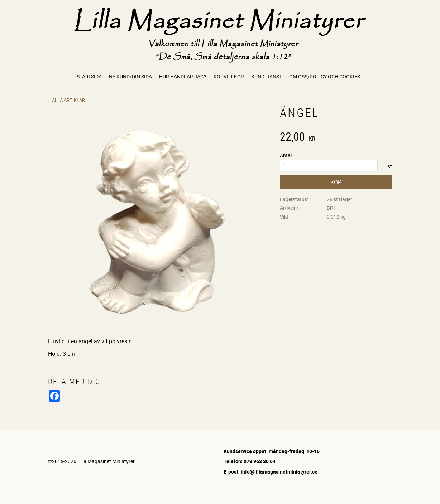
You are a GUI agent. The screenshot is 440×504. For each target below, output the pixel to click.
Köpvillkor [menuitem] (229, 76)
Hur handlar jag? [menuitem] (183, 76)
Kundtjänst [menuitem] (267, 76)
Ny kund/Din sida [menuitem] (130, 76)
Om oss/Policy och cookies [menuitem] (325, 76)
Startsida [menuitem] (89, 76)
